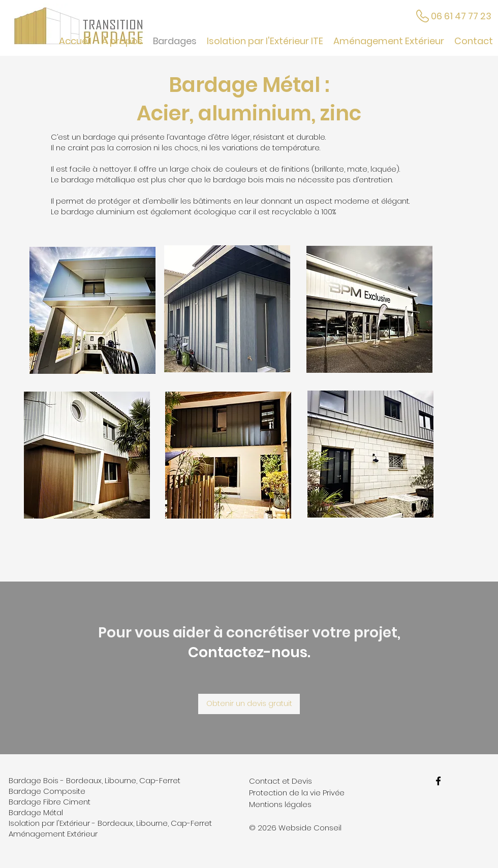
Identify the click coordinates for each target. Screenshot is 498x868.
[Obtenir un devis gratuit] (249, 704)
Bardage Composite (47, 791)
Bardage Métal (36, 812)
